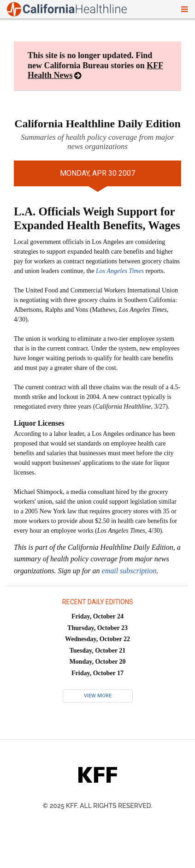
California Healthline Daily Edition (97, 124)
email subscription (129, 571)
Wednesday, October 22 (97, 639)
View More (98, 696)
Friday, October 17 (97, 673)
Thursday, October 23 (97, 628)
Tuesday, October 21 (98, 651)
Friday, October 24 (97, 616)
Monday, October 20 (97, 662)
